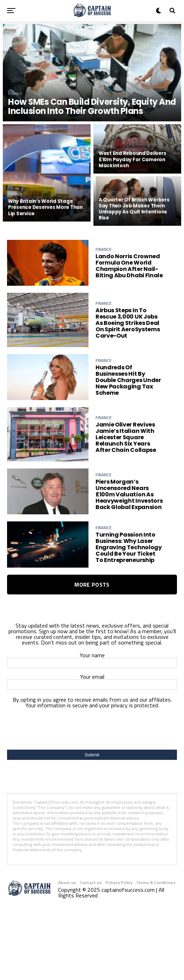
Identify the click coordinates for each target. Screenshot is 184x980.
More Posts (92, 588)
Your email (92, 685)
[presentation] (92, 733)
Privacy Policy (119, 886)
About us (67, 886)
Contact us (91, 886)
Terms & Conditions (156, 886)
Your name (92, 663)
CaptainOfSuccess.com (56, 806)
